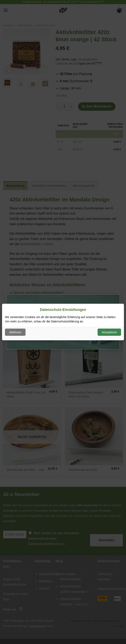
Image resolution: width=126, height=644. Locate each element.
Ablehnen (15, 332)
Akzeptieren (109, 332)
